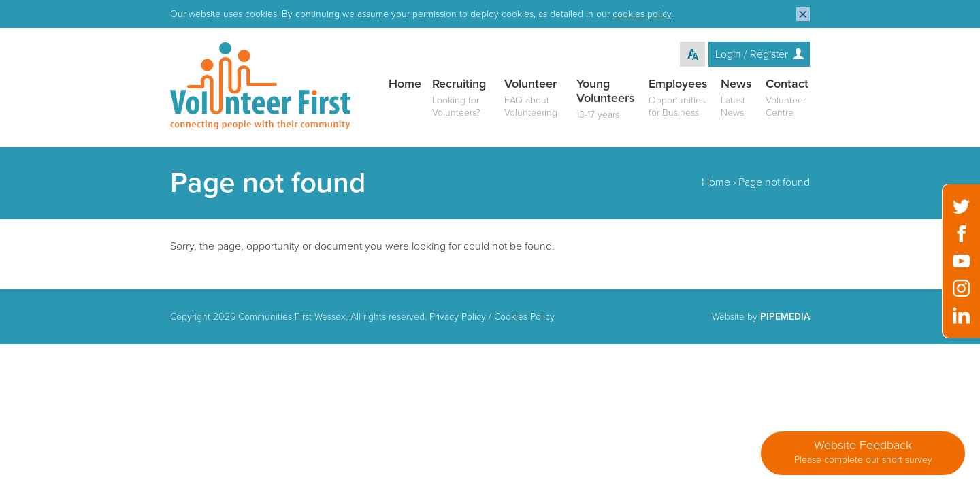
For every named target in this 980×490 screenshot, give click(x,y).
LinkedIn (961, 315)
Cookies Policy (524, 317)
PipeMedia (785, 317)
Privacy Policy (458, 317)
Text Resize (692, 54)
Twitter (961, 207)
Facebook (961, 234)
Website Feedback (863, 452)
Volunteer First (260, 86)
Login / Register (752, 54)
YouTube (961, 261)
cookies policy (642, 14)
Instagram (961, 288)
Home (716, 182)
